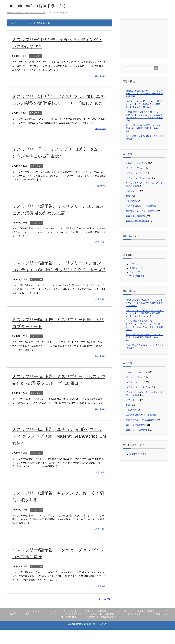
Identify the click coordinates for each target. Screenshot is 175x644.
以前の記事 (105, 614)
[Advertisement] (144, 40)
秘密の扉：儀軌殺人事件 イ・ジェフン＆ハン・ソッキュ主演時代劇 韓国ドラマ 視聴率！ (144, 94)
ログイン (134, 265)
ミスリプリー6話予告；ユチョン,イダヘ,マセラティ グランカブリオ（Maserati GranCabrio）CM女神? (59, 450)
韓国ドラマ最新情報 (136, 216)
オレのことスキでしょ (137, 164)
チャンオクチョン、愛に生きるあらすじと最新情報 (90, 628)
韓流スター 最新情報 (137, 221)
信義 (128, 196)
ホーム (12, 626)
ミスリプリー (35, 57)
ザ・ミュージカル (135, 169)
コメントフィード (138, 273)
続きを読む (101, 76)
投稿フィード (136, 269)
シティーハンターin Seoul (139, 179)
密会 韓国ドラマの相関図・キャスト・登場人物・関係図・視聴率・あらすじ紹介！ (144, 129)
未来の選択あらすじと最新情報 (141, 206)
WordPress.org (136, 277)
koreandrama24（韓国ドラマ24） (44, 6)
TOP (26, 13)
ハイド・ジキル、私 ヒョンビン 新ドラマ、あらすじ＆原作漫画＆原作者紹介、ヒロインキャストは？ (145, 105)
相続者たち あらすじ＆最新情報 (141, 211)
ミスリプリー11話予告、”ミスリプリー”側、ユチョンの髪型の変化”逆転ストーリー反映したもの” (58, 104)
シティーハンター (135, 174)
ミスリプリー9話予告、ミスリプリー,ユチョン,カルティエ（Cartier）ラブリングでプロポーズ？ (58, 277)
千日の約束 (131, 201)
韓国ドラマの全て (138, 455)
